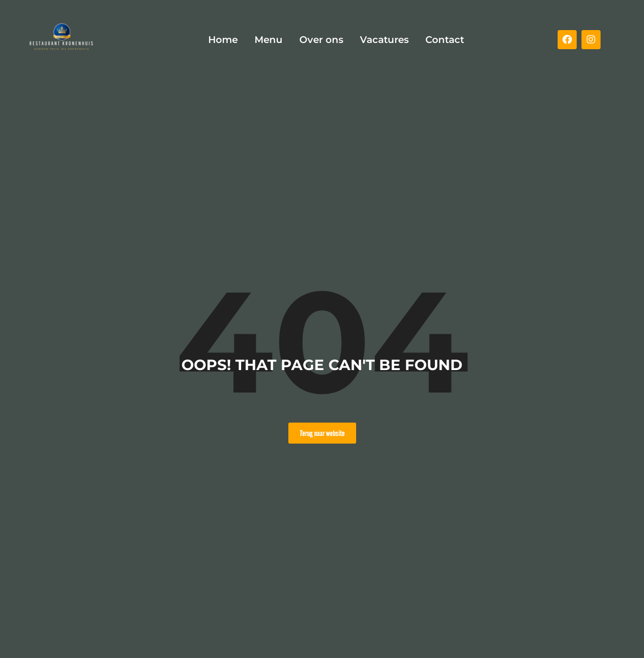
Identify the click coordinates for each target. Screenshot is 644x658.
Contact (445, 40)
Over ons (321, 40)
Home (223, 40)
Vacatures (384, 40)
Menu (269, 40)
